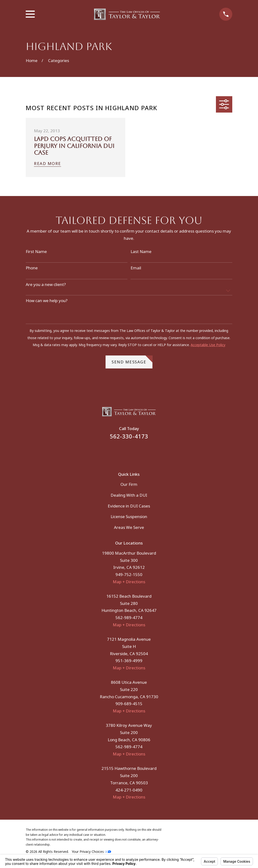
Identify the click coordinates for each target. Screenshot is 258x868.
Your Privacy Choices (91, 852)
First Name (36, 252)
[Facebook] (123, 452)
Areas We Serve (129, 527)
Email (136, 268)
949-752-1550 (129, 574)
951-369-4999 (129, 661)
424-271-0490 (129, 790)
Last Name (141, 252)
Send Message (132, 360)
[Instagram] (136, 452)
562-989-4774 (129, 618)
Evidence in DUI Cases (129, 506)
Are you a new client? (46, 285)
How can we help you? (47, 301)
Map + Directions (129, 582)
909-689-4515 (129, 704)
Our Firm (129, 484)
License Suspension (129, 516)
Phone (32, 268)
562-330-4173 (129, 436)
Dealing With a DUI (129, 495)
